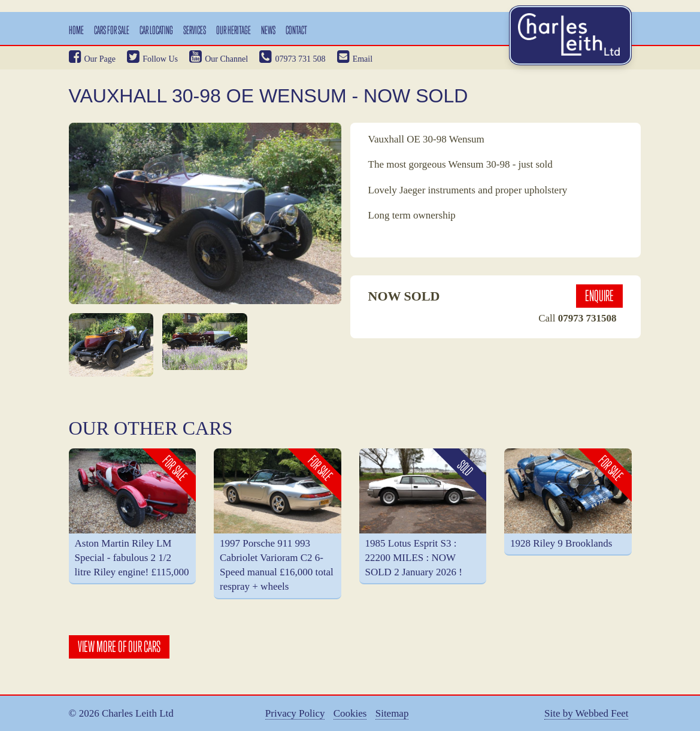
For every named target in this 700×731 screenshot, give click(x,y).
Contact (296, 30)
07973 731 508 (292, 59)
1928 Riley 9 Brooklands (561, 543)
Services (195, 30)
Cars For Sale (112, 30)
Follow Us (152, 59)
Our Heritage (234, 30)
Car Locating (156, 30)
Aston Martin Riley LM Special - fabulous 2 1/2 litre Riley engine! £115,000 (132, 558)
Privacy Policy (295, 714)
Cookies (350, 714)
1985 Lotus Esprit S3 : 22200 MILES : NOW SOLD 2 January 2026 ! (414, 558)
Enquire (599, 296)
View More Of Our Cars (119, 647)
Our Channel (219, 59)
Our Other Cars (151, 428)
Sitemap (392, 714)
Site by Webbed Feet (586, 714)
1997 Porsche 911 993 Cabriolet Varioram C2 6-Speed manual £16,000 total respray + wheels (277, 565)
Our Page (93, 59)
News (268, 30)
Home (76, 30)
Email (355, 59)
